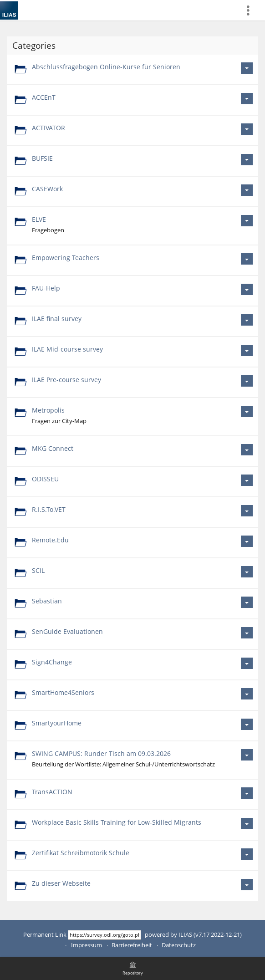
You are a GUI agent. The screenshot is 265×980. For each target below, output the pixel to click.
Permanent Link (45, 935)
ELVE (39, 219)
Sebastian (47, 601)
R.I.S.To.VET (49, 509)
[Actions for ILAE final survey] (247, 320)
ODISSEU (45, 479)
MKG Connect (53, 448)
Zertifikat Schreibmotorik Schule (81, 853)
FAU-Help (46, 288)
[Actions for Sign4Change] (247, 663)
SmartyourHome (57, 723)
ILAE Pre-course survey (66, 380)
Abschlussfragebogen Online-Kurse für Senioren (106, 67)
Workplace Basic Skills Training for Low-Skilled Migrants (117, 822)
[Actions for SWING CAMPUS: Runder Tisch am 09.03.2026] (247, 755)
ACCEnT (44, 97)
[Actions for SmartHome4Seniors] (247, 694)
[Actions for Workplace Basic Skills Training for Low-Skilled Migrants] (247, 824)
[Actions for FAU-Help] (247, 289)
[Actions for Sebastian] (247, 602)
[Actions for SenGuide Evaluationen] (247, 633)
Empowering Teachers (66, 258)
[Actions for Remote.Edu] (247, 541)
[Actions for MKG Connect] (247, 450)
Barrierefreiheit (132, 945)
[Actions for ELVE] (247, 221)
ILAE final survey (57, 319)
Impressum (87, 945)
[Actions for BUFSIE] (247, 160)
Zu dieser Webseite (61, 883)
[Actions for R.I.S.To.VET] (247, 511)
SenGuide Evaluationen (67, 631)
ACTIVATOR (48, 128)
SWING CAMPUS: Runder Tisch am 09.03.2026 (101, 753)
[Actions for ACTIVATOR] (247, 129)
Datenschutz (179, 945)
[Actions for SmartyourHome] (247, 724)
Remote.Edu (50, 540)
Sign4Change (52, 662)
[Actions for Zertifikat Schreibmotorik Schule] (247, 854)
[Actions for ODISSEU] (247, 480)
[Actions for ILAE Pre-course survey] (247, 381)
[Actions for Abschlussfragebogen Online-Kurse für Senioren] (247, 68)
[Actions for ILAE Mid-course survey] (247, 350)
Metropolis (48, 410)
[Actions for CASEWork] (247, 190)
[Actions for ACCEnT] (247, 99)
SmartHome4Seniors (63, 692)
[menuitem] (252, 10)
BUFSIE (42, 158)
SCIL (38, 570)
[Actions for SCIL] (247, 572)
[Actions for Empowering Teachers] (247, 259)
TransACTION (52, 792)
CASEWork (47, 189)
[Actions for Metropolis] (247, 411)
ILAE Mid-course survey (67, 349)
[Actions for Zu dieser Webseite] (247, 885)
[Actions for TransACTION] (247, 793)
